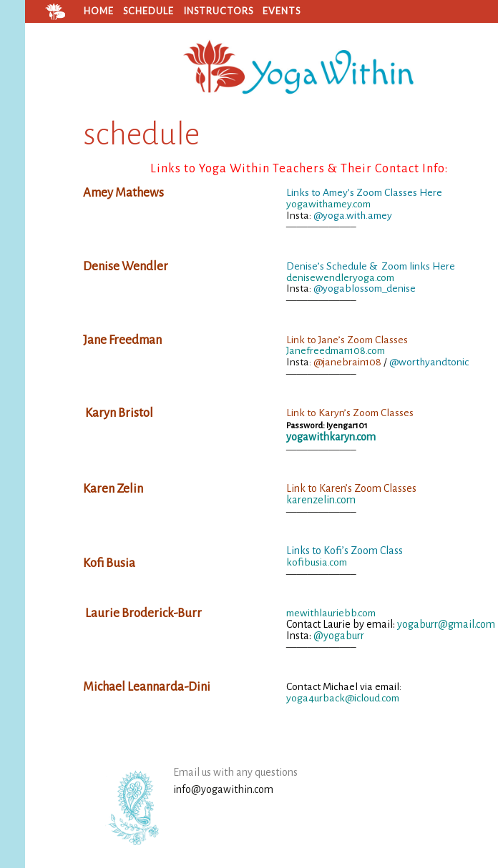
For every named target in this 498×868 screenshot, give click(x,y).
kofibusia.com (317, 562)
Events (282, 11)
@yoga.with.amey (353, 215)
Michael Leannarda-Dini (147, 687)
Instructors (218, 11)
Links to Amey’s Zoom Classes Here (364, 192)
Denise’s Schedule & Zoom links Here (371, 266)
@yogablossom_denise (365, 288)
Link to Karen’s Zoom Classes (351, 488)
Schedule (148, 11)
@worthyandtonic (429, 362)
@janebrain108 (347, 362)
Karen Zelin (113, 489)
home (99, 11)
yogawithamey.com (328, 204)
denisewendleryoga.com (340, 277)
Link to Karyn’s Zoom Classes (350, 413)
